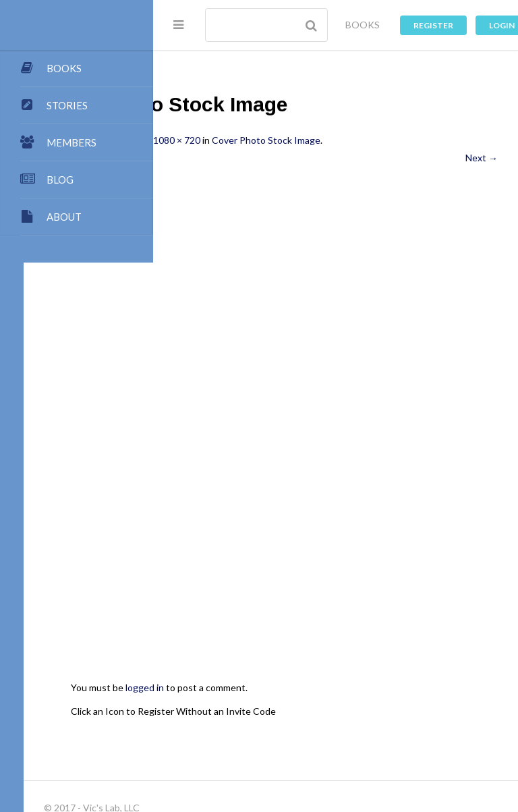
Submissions (295, 705)
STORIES (67, 105)
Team (345, 705)
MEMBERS (71, 142)
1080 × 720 (306, 140)
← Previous (198, 158)
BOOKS (363, 25)
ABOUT (64, 217)
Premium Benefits (321, 731)
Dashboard (196, 731)
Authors (311, 718)
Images (265, 744)
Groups (429, 731)
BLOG (60, 180)
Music (347, 744)
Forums (189, 744)
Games (308, 744)
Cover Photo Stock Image (396, 140)
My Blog (226, 718)
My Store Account (379, 718)
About (187, 705)
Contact (426, 705)
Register (433, 25)
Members (251, 731)
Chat (227, 744)
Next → (482, 158)
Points (383, 705)
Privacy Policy (400, 744)
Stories (386, 731)
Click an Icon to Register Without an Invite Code (303, 581)
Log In (275, 758)
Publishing (234, 705)
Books (268, 718)
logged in (274, 558)
